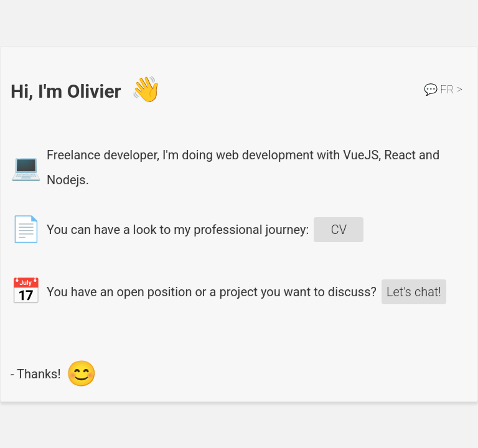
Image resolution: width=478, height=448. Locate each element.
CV (339, 230)
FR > (443, 89)
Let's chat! (414, 292)
